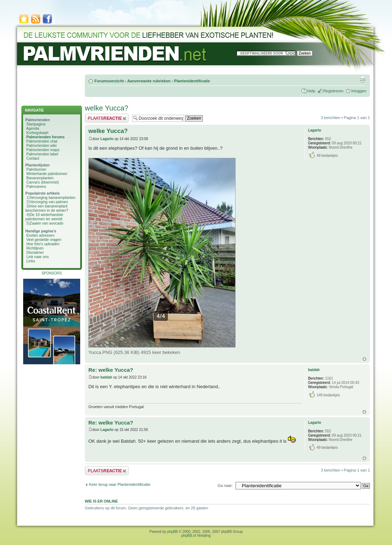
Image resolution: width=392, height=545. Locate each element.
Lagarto (107, 139)
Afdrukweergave (362, 79)
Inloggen (359, 91)
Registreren (333, 91)
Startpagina (36, 124)
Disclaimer (35, 252)
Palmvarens (36, 186)
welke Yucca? (107, 108)
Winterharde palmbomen (47, 174)
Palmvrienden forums (45, 137)
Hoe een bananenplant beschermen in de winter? (47, 208)
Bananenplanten (40, 178)
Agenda (32, 128)
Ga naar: (225, 485)
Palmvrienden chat (42, 141)
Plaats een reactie (107, 118)
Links (31, 261)
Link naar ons (38, 257)
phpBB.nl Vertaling (196, 536)
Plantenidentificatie (192, 81)
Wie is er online (101, 501)
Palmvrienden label (42, 154)
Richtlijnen (35, 248)
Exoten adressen (40, 235)
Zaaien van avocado (47, 223)
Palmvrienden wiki (42, 145)
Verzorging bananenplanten (52, 197)
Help (311, 91)
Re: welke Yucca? (111, 370)
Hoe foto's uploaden (43, 244)
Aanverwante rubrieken (149, 81)
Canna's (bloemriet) (43, 182)
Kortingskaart (37, 133)
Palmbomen (36, 169)
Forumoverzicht (109, 81)
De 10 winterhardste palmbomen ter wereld (44, 217)
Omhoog (364, 359)
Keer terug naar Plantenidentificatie (120, 484)
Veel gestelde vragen (44, 240)
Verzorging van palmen (49, 202)
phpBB (172, 532)
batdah (106, 377)
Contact (33, 158)
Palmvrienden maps (43, 150)
